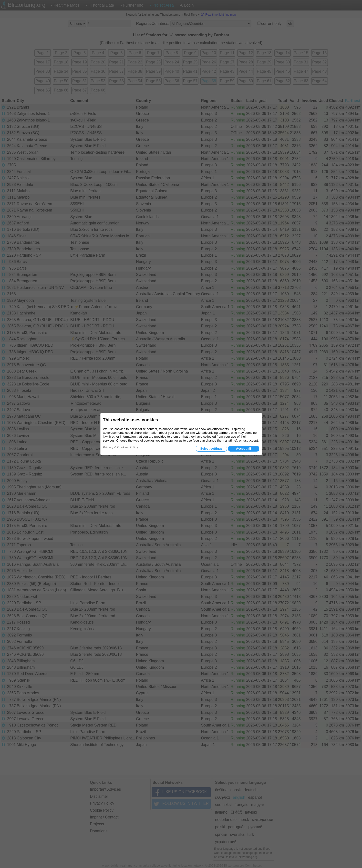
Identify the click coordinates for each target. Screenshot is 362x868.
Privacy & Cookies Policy (121, 447)
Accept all (243, 449)
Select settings (211, 449)
